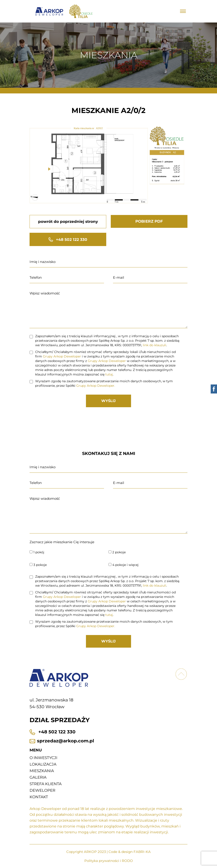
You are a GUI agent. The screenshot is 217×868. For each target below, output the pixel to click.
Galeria (38, 777)
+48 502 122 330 (68, 240)
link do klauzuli (155, 345)
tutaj (109, 374)
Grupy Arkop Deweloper (62, 356)
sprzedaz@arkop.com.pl (62, 741)
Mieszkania (42, 771)
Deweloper (42, 790)
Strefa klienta (46, 784)
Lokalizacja (43, 764)
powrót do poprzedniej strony (68, 222)
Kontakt (39, 797)
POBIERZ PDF (149, 221)
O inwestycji (43, 758)
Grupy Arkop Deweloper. (96, 386)
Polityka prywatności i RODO (109, 861)
